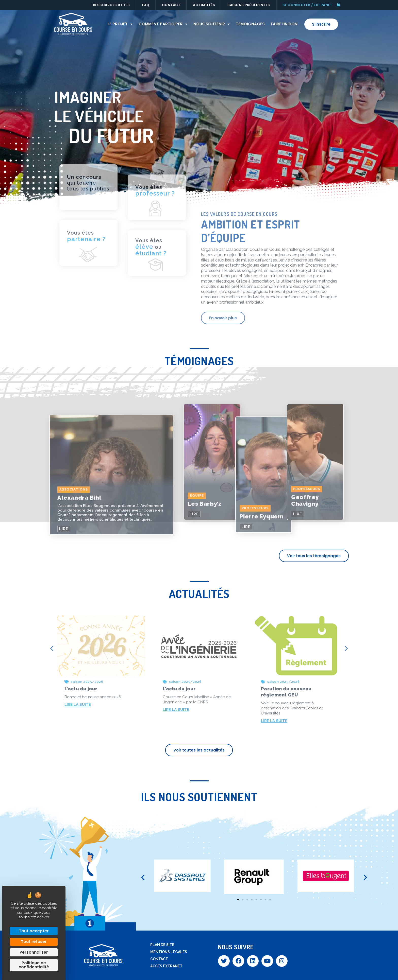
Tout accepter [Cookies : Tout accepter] (34, 931)
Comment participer (163, 24)
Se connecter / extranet (308, 5)
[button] (143, 878)
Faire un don (284, 24)
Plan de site (162, 945)
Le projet (120, 24)
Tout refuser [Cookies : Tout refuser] (34, 942)
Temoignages (250, 24)
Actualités (204, 5)
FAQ (146, 5)
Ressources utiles (111, 5)
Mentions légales (169, 952)
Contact (171, 5)
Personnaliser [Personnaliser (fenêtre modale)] (34, 952)
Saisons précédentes (249, 5)
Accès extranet (166, 966)
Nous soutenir (212, 24)
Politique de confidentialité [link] (34, 965)
